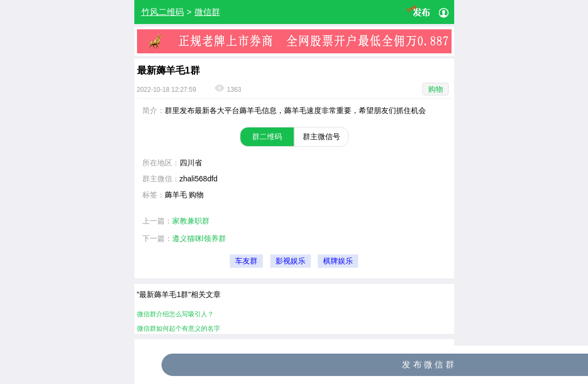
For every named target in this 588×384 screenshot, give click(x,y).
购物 (436, 89)
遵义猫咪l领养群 (199, 238)
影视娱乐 (291, 261)
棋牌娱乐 (338, 261)
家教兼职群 (191, 221)
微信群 (207, 12)
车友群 (246, 261)
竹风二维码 (163, 12)
